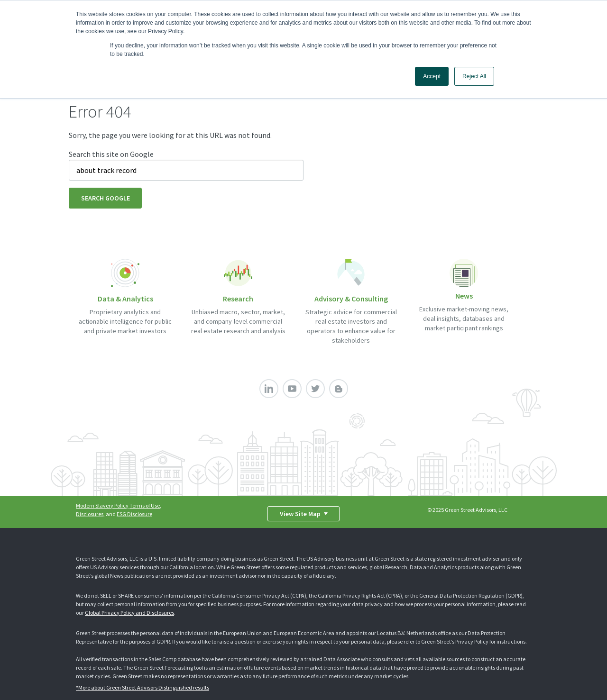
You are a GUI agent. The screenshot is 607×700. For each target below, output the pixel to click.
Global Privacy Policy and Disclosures (129, 613)
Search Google (106, 198)
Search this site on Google (111, 154)
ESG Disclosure (134, 514)
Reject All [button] (474, 76)
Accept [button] (432, 76)
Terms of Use (145, 505)
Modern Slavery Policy (102, 505)
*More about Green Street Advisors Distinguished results (143, 687)
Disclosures (90, 514)
